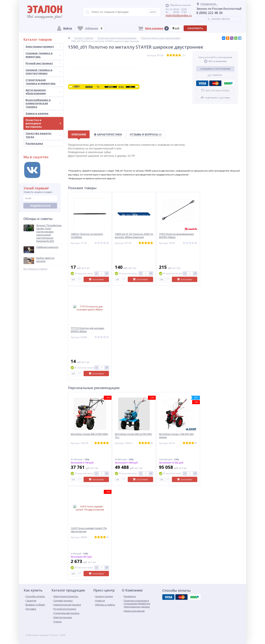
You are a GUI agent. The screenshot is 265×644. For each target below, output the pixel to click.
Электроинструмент (43, 47)
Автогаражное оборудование (43, 92)
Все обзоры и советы (35, 269)
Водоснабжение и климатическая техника (43, 103)
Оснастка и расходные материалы (43, 123)
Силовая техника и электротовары (43, 72)
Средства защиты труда (43, 135)
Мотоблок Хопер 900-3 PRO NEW (89, 434)
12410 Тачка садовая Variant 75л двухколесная (89, 530)
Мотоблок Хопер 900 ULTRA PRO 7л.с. (133, 436)
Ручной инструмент (43, 63)
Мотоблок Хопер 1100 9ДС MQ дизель (176, 436)
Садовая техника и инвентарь (43, 55)
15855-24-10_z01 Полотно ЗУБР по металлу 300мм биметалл (134, 236)
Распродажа (34, 143)
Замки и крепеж (43, 113)
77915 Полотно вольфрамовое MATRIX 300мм (176, 236)
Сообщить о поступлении (215, 69)
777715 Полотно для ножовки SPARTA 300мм (87, 330)
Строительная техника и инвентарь (43, 82)
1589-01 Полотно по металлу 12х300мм (87, 236)
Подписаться (40, 206)
